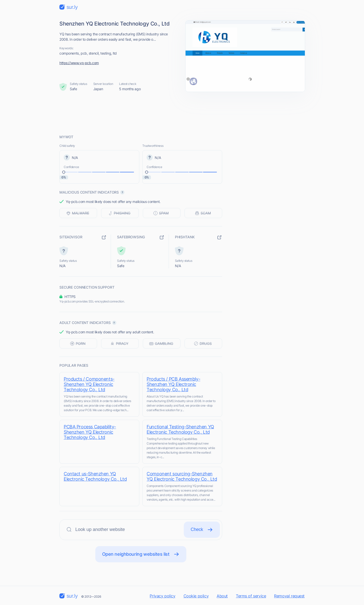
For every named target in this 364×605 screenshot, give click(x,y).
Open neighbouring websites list (141, 554)
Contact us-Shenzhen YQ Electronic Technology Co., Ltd (95, 476)
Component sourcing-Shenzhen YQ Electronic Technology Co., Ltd (183, 476)
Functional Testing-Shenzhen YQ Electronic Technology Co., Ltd (181, 429)
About (222, 596)
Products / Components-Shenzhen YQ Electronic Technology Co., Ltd (89, 384)
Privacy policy (162, 596)
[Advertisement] (182, 113)
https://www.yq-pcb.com (79, 63)
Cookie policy (196, 596)
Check (202, 530)
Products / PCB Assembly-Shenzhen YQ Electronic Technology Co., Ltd (174, 384)
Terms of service (251, 596)
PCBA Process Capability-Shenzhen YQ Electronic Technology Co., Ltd (90, 432)
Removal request (289, 596)
